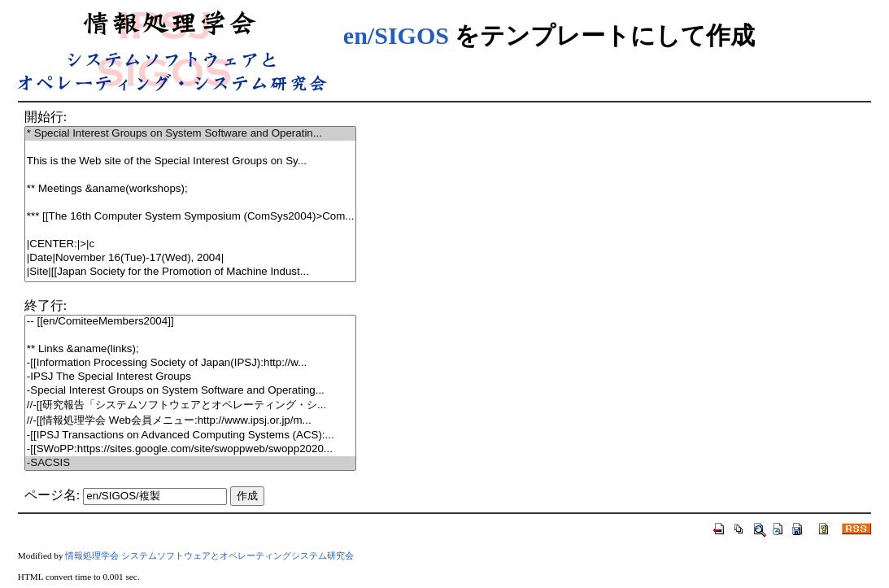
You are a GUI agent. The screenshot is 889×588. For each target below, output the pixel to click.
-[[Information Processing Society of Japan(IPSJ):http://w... (191, 363)
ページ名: (52, 495)
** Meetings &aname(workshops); (191, 189)
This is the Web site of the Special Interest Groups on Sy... (191, 161)
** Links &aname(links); (191, 349)
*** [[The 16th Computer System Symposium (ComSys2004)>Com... (191, 217)
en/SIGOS (396, 35)
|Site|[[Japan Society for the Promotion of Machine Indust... (191, 272)
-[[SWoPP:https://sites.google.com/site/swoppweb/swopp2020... (191, 449)
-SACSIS (191, 463)
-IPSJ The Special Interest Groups (191, 377)
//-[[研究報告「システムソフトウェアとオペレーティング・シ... (191, 405)
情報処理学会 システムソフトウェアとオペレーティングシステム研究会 (209, 555)
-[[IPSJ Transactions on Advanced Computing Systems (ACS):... (191, 436)
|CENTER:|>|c (191, 244)
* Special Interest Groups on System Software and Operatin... (191, 134)
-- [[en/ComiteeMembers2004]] (191, 322)
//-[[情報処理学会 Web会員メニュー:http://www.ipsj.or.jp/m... (191, 421)
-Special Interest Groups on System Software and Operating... (191, 391)
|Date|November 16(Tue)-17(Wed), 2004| (191, 258)
